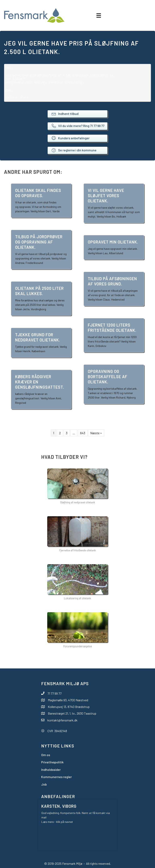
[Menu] (99, 15)
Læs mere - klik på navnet (57, 822)
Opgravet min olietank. (113, 242)
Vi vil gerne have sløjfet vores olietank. (106, 196)
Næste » (96, 433)
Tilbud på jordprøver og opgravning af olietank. (39, 242)
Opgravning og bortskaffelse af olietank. (108, 377)
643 (83, 433)
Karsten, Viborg (59, 806)
